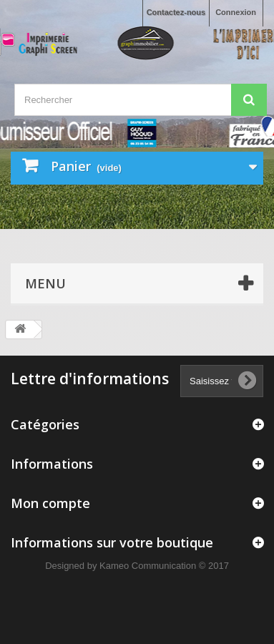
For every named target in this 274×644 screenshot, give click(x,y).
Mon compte (50, 503)
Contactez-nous (176, 12)
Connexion (236, 12)
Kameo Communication (148, 566)
